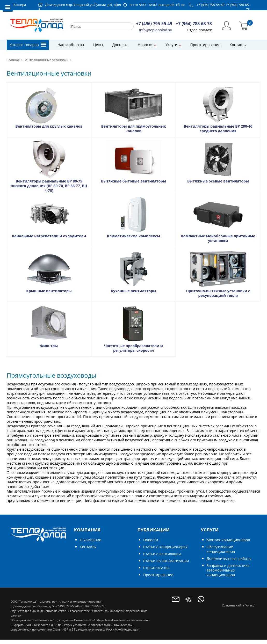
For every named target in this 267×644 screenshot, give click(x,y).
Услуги (171, 45)
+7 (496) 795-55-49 (211, 5)
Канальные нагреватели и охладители (49, 236)
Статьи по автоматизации (166, 561)
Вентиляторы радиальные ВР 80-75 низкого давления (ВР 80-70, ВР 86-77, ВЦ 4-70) (49, 186)
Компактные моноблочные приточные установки (218, 238)
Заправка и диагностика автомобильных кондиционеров (228, 570)
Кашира (20, 5)
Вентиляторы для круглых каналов (49, 126)
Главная (13, 60)
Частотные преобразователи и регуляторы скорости (133, 348)
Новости (145, 45)
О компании (91, 540)
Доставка (120, 45)
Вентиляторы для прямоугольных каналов (133, 129)
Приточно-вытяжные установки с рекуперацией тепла (218, 293)
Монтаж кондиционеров (228, 540)
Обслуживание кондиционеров (221, 549)
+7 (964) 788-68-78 (194, 24)
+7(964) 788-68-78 (92, 606)
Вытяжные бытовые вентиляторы (133, 181)
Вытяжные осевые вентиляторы (218, 181)
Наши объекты (71, 45)
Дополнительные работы (229, 558)
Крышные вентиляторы (49, 291)
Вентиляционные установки (46, 60)
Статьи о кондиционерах (165, 547)
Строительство (156, 568)
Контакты (238, 45)
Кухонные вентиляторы (133, 291)
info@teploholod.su (156, 30)
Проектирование (205, 45)
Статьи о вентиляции (162, 554)
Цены (98, 45)
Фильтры (49, 346)
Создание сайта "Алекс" (239, 605)
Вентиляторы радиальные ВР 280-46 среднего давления (218, 129)
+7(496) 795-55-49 (67, 606)
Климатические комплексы (133, 236)
